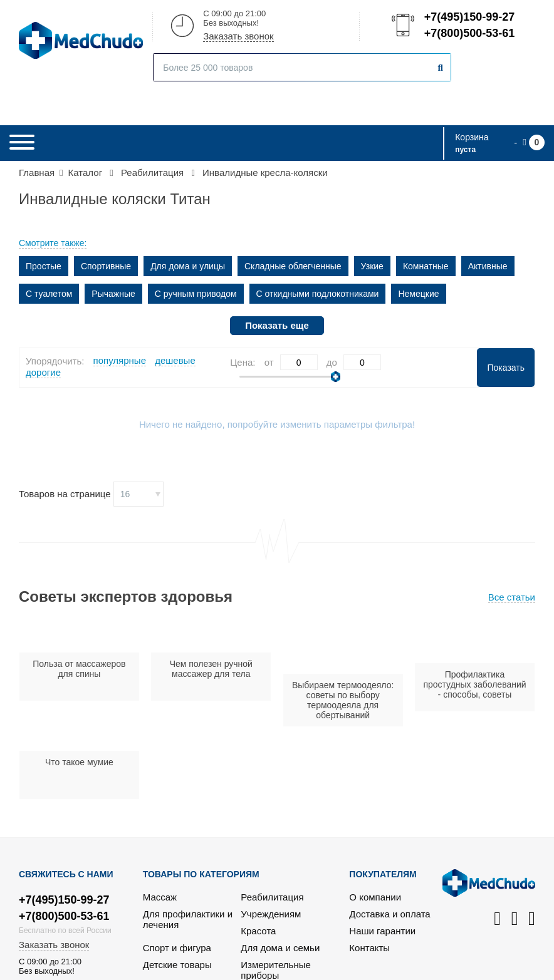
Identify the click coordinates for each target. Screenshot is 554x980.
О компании (375, 897)
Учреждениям (271, 914)
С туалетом (49, 294)
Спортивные (106, 266)
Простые (44, 266)
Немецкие (418, 294)
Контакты (369, 948)
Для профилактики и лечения (188, 919)
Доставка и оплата (389, 914)
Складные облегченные (293, 266)
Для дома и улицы (188, 266)
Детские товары (177, 965)
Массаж (160, 897)
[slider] (336, 377)
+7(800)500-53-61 (469, 33)
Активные (488, 266)
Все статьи (512, 597)
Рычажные (113, 294)
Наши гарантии (382, 931)
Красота (258, 931)
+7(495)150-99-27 (469, 17)
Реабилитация (272, 897)
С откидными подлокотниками (318, 294)
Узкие (372, 266)
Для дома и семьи (280, 948)
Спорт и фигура (177, 948)
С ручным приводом (196, 294)
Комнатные (426, 266)
